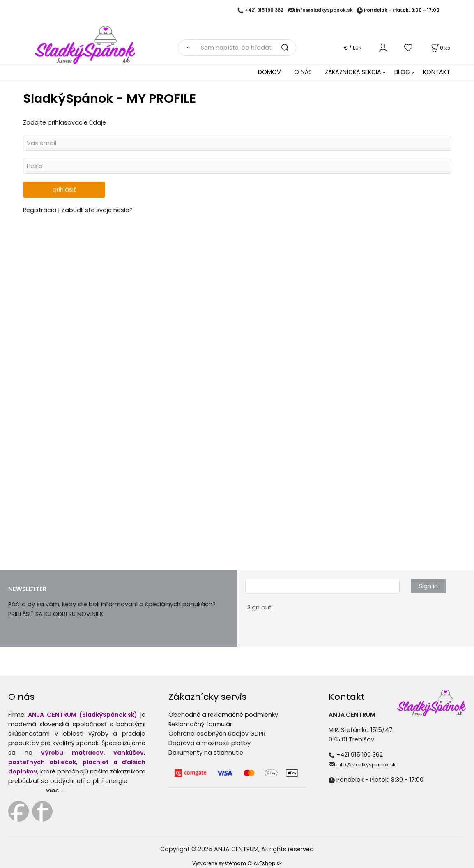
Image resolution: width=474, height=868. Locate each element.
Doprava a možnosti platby (209, 743)
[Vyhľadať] (187, 48)
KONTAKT (437, 72)
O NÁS (303, 72)
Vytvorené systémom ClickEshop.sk (237, 863)
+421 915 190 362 (264, 10)
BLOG (402, 72)
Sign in (428, 586)
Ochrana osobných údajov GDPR (217, 734)
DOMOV (269, 72)
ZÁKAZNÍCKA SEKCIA (353, 72)
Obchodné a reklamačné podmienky (223, 715)
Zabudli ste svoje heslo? (97, 210)
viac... (55, 790)
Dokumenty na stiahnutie (206, 753)
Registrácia (40, 210)
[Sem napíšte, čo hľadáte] (246, 48)
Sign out (259, 607)
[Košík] (440, 48)
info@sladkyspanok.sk (324, 10)
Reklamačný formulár (200, 724)
